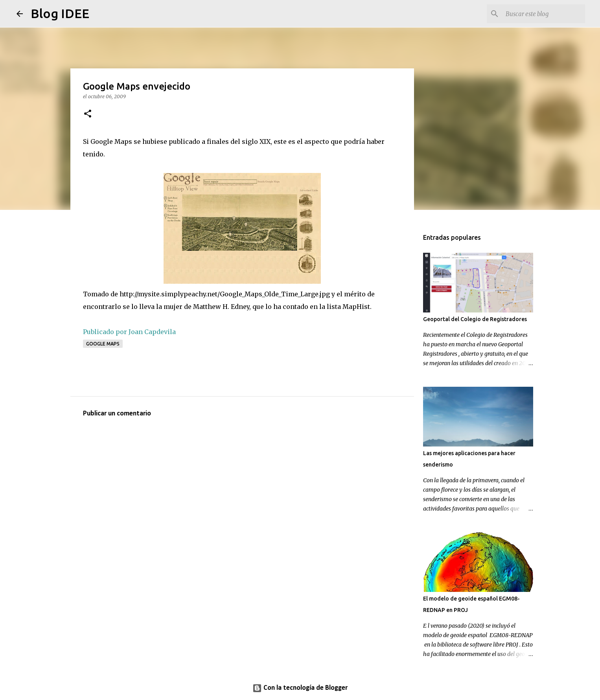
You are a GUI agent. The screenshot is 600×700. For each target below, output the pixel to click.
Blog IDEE (60, 13)
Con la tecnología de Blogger (300, 688)
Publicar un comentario (117, 414)
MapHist (356, 307)
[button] (88, 114)
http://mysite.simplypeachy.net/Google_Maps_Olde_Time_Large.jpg (225, 294)
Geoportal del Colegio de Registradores (475, 319)
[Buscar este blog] (544, 14)
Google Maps (103, 344)
